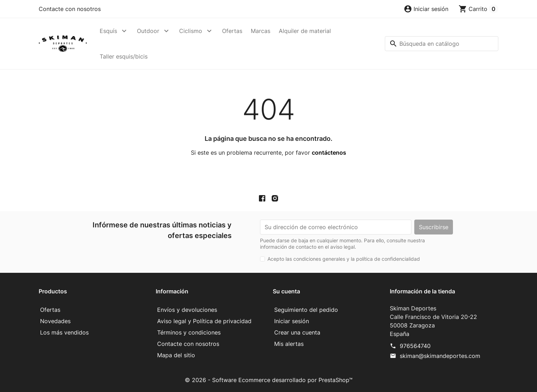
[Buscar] (442, 44)
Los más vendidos (64, 332)
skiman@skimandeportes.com (440, 356)
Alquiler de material (305, 31)
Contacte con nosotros (70, 9)
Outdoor (148, 31)
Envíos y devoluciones (187, 310)
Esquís (108, 31)
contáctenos (329, 153)
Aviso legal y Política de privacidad (204, 321)
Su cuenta (286, 291)
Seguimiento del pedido (306, 310)
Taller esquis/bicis (124, 56)
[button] (426, 9)
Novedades (55, 321)
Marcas (261, 31)
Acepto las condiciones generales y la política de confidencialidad (344, 259)
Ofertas (232, 31)
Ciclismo (191, 31)
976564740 (415, 346)
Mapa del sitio (176, 355)
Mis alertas (289, 344)
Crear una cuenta (297, 332)
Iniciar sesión (292, 321)
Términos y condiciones (189, 332)
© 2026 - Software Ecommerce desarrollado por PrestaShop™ (269, 380)
